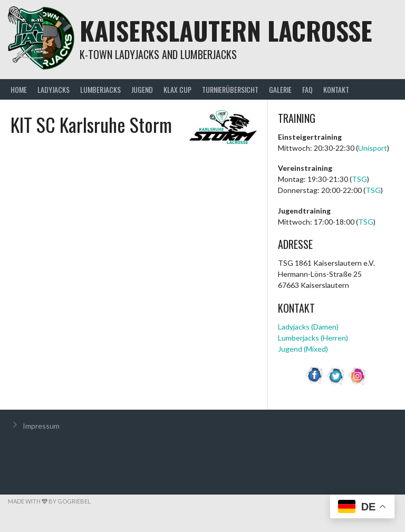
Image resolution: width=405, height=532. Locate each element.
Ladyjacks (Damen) (308, 327)
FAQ (307, 89)
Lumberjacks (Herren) (313, 338)
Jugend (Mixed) (303, 349)
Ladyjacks (54, 89)
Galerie (280, 89)
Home (19, 89)
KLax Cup (177, 89)
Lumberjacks (100, 89)
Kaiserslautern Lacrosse (226, 30)
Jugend (142, 89)
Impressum (41, 426)
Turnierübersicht (230, 89)
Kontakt (336, 89)
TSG (359, 179)
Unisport (373, 148)
